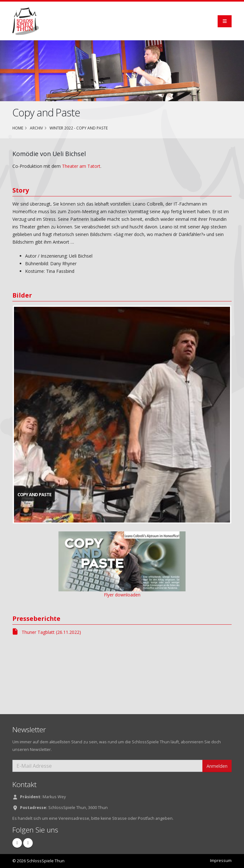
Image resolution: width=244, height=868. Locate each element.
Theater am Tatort (81, 166)
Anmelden (217, 766)
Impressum (221, 861)
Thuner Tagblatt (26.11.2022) (47, 632)
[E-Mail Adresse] (108, 766)
